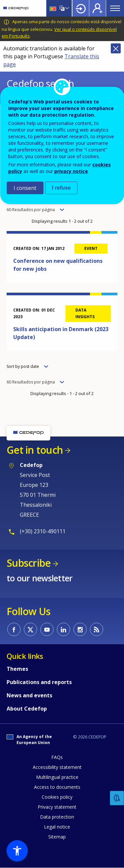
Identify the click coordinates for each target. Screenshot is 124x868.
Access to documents (57, 787)
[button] (17, 851)
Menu (115, 8)
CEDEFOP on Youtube (47, 629)
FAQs (57, 757)
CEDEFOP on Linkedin (63, 629)
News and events (29, 695)
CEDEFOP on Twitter (30, 629)
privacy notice (71, 171)
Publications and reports (39, 682)
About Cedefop (27, 709)
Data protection (57, 817)
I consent (25, 188)
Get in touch (35, 450)
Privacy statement (57, 807)
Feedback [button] (117, 798)
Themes (17, 669)
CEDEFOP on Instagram (80, 629)
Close (116, 48)
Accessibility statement (57, 767)
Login (81, 8)
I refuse (61, 188)
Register (98, 8)
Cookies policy (57, 797)
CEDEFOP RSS (97, 629)
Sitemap (57, 837)
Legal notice (57, 827)
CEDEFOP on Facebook (14, 629)
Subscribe (29, 563)
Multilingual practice (57, 777)
